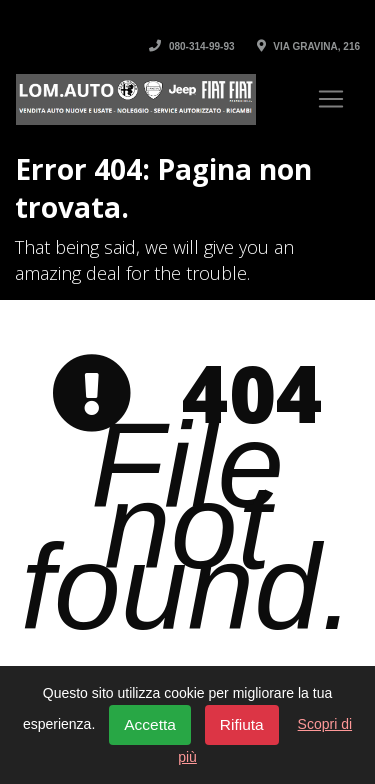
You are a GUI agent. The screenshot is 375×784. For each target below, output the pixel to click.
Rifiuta (242, 724)
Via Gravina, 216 (308, 46)
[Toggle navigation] (331, 99)
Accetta (150, 724)
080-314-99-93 (191, 46)
